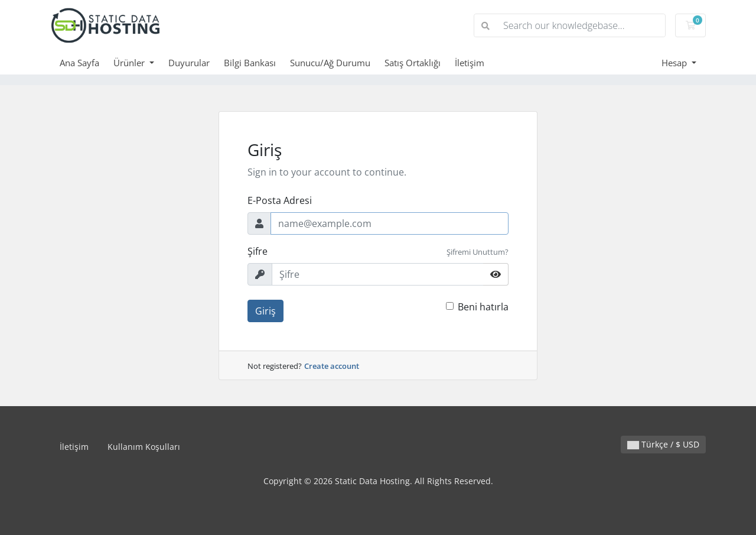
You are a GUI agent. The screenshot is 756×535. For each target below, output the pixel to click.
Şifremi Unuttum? (478, 252)
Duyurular (189, 63)
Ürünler (130, 63)
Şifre (258, 251)
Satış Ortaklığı (413, 63)
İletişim (470, 63)
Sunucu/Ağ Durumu (330, 63)
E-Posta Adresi (280, 200)
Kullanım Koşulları (144, 447)
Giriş (265, 311)
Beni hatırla (483, 307)
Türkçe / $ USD (663, 444)
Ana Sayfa (79, 63)
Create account (332, 366)
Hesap (675, 63)
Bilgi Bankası (250, 63)
